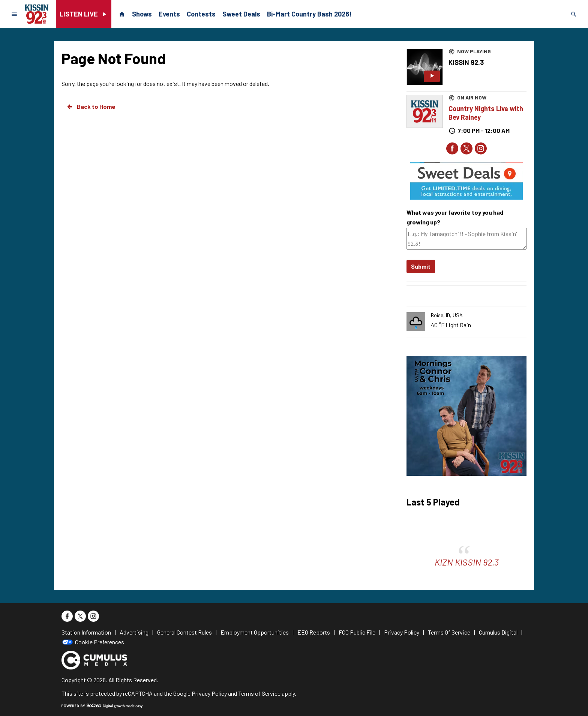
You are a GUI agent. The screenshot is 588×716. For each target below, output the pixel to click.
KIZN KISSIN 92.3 (467, 562)
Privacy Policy (209, 693)
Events (169, 14)
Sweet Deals (241, 14)
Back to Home (91, 107)
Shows (142, 14)
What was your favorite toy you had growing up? (455, 217)
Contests (201, 14)
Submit (421, 266)
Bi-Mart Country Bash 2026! (309, 14)
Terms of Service (259, 693)
